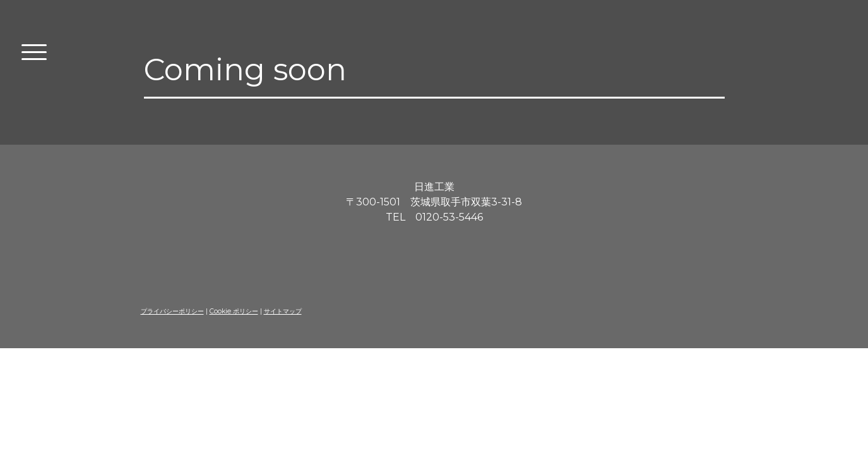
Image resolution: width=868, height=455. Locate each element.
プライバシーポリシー (172, 311)
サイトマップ (283, 311)
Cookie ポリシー (234, 311)
